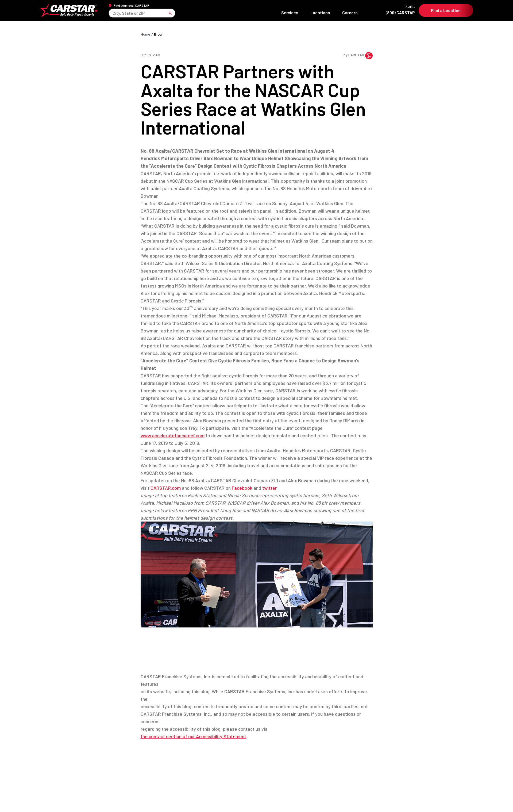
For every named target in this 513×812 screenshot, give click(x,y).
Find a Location (446, 12)
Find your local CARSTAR (132, 7)
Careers (350, 14)
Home (145, 38)
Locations (320, 14)
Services (290, 14)
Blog (158, 38)
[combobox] (113, 15)
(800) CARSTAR (388, 12)
